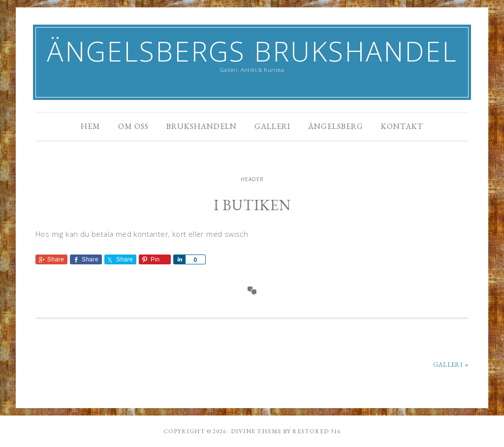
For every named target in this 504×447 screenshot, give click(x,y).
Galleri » (451, 365)
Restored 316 (316, 431)
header (252, 179)
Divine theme (256, 431)
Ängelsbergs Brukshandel (252, 51)
